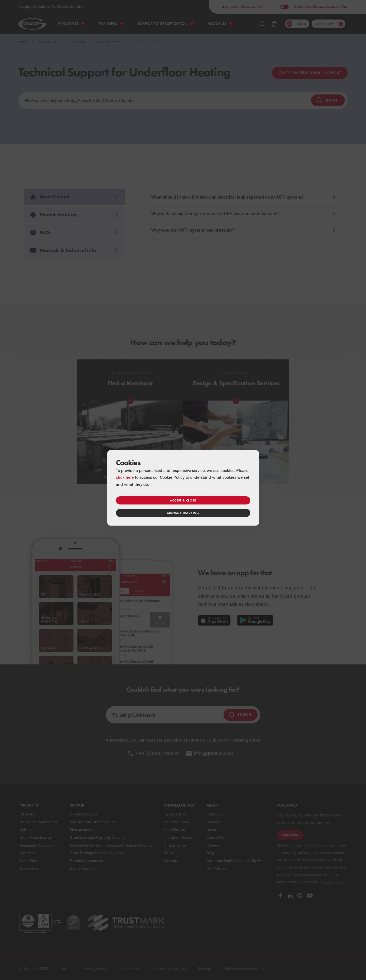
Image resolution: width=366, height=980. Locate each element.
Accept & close (183, 500)
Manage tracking (183, 513)
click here (125, 477)
